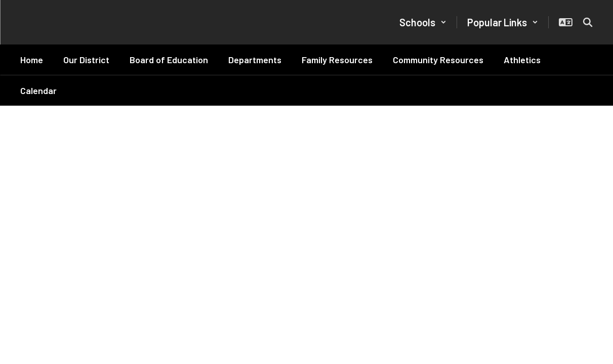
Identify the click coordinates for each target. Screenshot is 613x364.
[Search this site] (588, 22)
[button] (423, 22)
